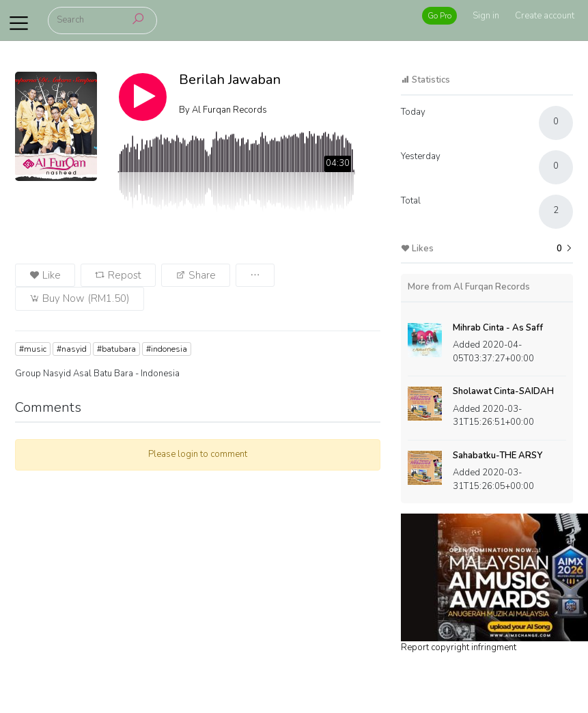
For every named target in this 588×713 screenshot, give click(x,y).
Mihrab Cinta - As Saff (498, 328)
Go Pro (439, 16)
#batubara (116, 349)
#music (33, 349)
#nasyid (72, 349)
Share (196, 275)
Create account (545, 16)
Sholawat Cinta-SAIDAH (503, 391)
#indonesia (167, 349)
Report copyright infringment (459, 647)
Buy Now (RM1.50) (80, 298)
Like (45, 275)
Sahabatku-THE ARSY (498, 456)
